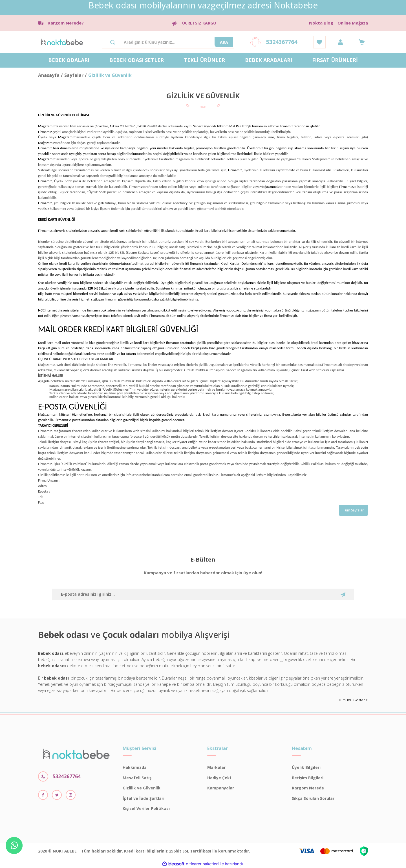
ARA (224, 42)
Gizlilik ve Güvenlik (142, 788)
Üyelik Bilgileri (306, 767)
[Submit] (343, 594)
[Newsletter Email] (203, 594)
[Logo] (62, 41)
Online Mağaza (353, 23)
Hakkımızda (135, 767)
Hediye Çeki (219, 778)
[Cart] (362, 42)
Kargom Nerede (308, 788)
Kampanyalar (221, 788)
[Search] (168, 42)
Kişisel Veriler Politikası (146, 808)
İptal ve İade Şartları (144, 798)
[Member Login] (340, 42)
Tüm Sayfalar (353, 510)
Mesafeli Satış (137, 778)
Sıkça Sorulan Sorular (313, 798)
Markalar (216, 767)
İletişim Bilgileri (308, 778)
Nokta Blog (321, 23)
